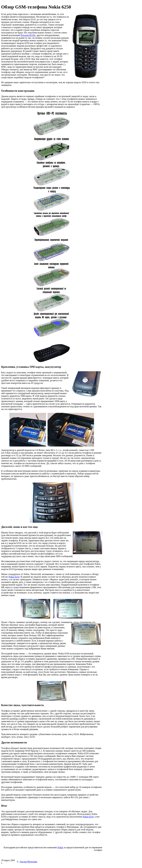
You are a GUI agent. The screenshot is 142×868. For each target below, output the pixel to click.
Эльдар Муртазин (28, 862)
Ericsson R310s (28, 35)
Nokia (60, 847)
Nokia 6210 (14, 577)
